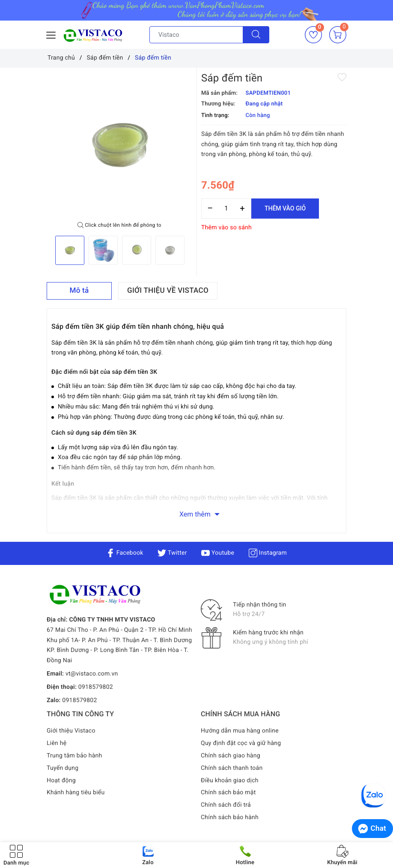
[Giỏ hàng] (338, 35)
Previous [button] (47, 250)
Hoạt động (61, 781)
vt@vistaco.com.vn (92, 674)
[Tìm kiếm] (256, 35)
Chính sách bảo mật (228, 793)
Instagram (268, 553)
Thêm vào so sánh (226, 228)
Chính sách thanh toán (232, 768)
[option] (119, 145)
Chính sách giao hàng (231, 756)
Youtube (218, 553)
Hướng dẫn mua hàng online (240, 731)
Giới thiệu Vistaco (71, 731)
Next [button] (192, 250)
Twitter (172, 553)
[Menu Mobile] (51, 34)
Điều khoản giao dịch (230, 781)
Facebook (125, 553)
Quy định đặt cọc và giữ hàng (241, 743)
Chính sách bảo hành (230, 817)
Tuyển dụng (63, 768)
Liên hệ (57, 743)
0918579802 (96, 687)
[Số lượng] (226, 209)
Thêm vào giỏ (285, 208)
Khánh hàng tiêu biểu (76, 793)
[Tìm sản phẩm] (196, 35)
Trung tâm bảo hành (74, 756)
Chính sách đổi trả (226, 805)
